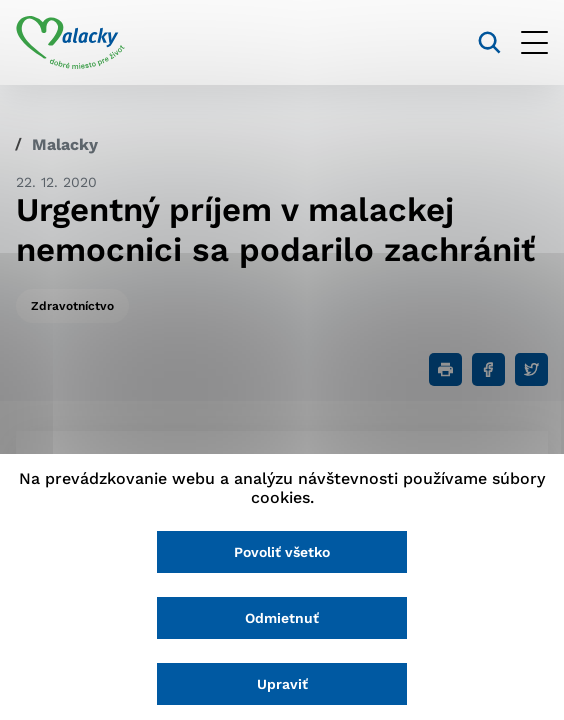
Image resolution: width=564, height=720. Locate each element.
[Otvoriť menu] (534, 42)
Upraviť (282, 684)
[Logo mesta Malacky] (70, 43)
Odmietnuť (282, 618)
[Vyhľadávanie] (489, 42)
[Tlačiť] (445, 369)
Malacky (65, 144)
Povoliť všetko (282, 552)
